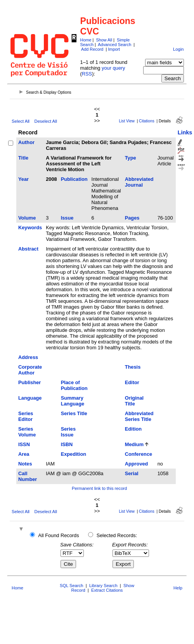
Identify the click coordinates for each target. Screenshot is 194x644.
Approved (137, 464)
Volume (27, 218)
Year (23, 179)
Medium (134, 444)
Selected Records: (117, 535)
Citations (147, 121)
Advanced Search (114, 45)
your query (113, 68)
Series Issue (68, 432)
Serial (132, 473)
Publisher (29, 382)
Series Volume (27, 432)
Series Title (74, 413)
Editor (132, 382)
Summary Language (73, 401)
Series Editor (26, 416)
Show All (104, 40)
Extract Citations (107, 590)
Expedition (74, 454)
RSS (87, 74)
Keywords (30, 228)
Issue (67, 218)
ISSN (24, 444)
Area (24, 454)
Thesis (133, 367)
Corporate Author (30, 370)
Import (114, 49)
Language (30, 398)
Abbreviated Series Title (139, 416)
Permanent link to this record (99, 488)
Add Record (92, 49)
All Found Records (58, 535)
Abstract (28, 249)
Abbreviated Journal (139, 182)
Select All (21, 121)
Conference (139, 454)
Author (26, 142)
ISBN (67, 444)
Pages (132, 218)
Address (28, 357)
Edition (133, 429)
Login (178, 49)
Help (178, 588)
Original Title (134, 401)
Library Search (103, 586)
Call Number (28, 476)
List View (127, 121)
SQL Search (72, 586)
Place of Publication (74, 385)
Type (131, 158)
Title (23, 158)
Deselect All (46, 121)
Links (185, 132)
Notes (25, 464)
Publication (74, 179)
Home (86, 40)
